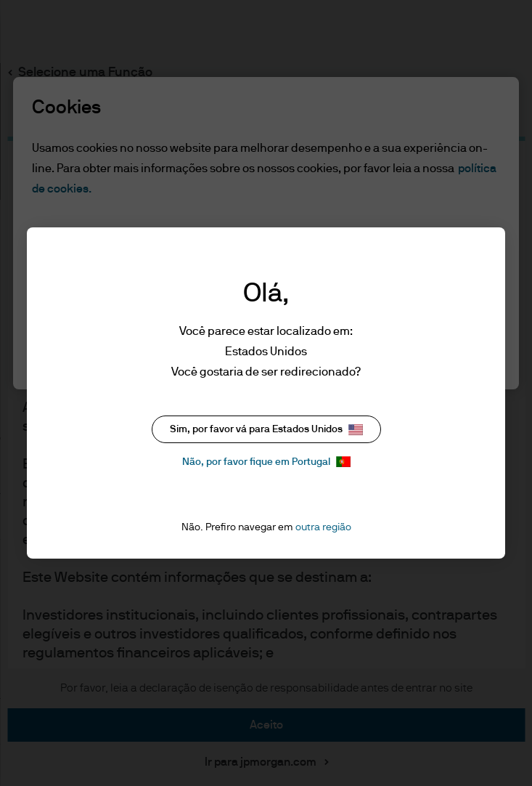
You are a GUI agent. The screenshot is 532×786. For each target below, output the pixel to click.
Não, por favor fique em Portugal (266, 462)
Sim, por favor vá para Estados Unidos (266, 430)
